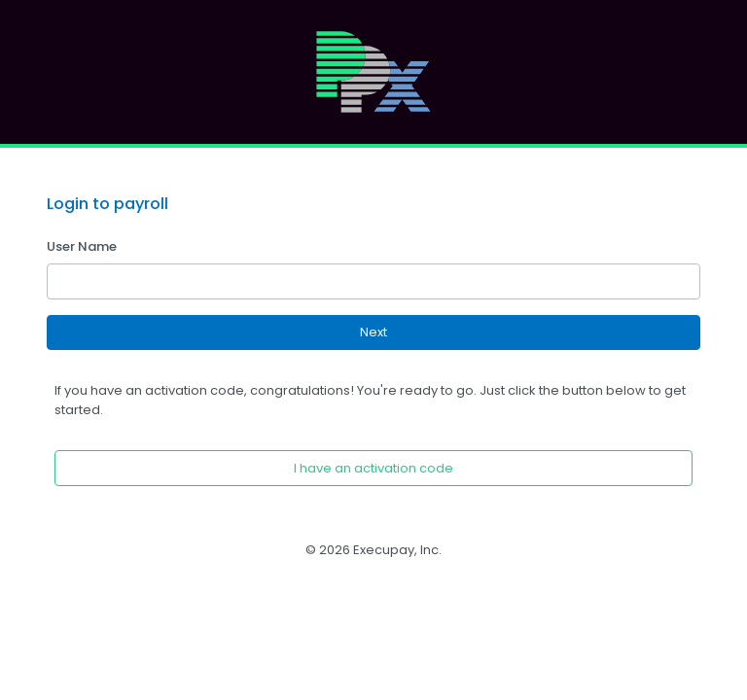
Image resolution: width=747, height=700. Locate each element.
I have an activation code (373, 468)
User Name (82, 246)
